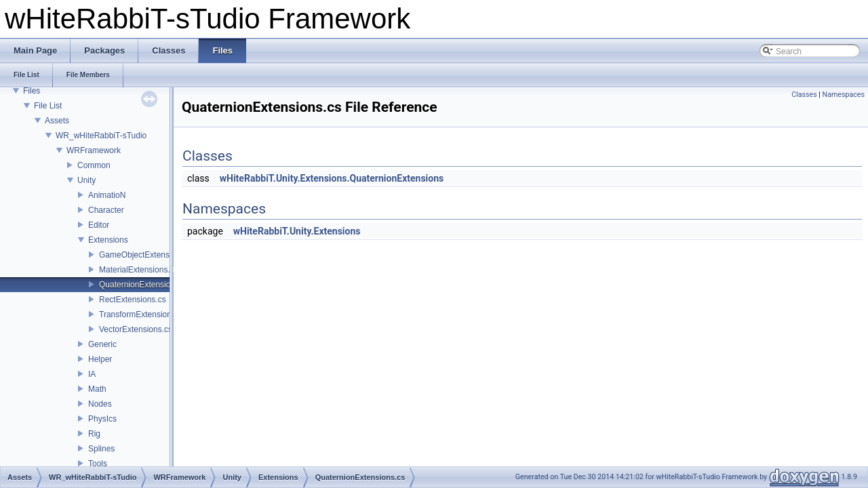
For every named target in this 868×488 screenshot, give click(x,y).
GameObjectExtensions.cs (147, 255)
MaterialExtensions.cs (139, 270)
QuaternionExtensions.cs (144, 285)
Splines (101, 449)
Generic (102, 344)
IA (92, 374)
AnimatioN (107, 195)
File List (48, 106)
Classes (804, 95)
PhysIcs (102, 419)
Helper (100, 359)
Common (94, 165)
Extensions (108, 240)
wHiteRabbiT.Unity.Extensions (297, 231)
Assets (57, 121)
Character (106, 210)
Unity (86, 180)
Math (97, 389)
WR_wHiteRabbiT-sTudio (101, 136)
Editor (99, 225)
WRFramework (94, 150)
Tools (98, 464)
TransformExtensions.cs (142, 314)
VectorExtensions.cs (136, 329)
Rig (94, 434)
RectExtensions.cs (133, 300)
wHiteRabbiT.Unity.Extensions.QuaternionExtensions (332, 178)
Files (32, 91)
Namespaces (844, 95)
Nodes (100, 404)
